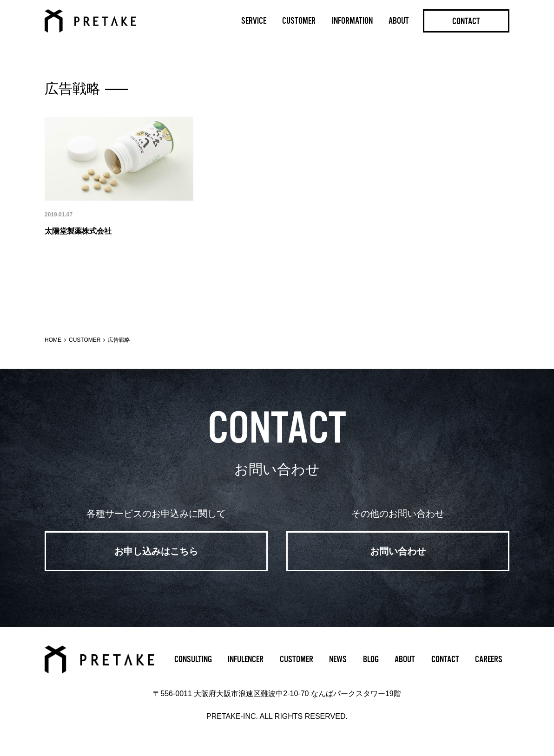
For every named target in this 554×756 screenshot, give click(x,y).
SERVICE (254, 21)
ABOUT (399, 21)
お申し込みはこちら (156, 551)
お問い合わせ (398, 551)
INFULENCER (246, 659)
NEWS (338, 659)
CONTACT (466, 21)
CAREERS (489, 659)
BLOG (371, 659)
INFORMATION (352, 21)
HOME (53, 340)
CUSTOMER (299, 21)
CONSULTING (193, 659)
